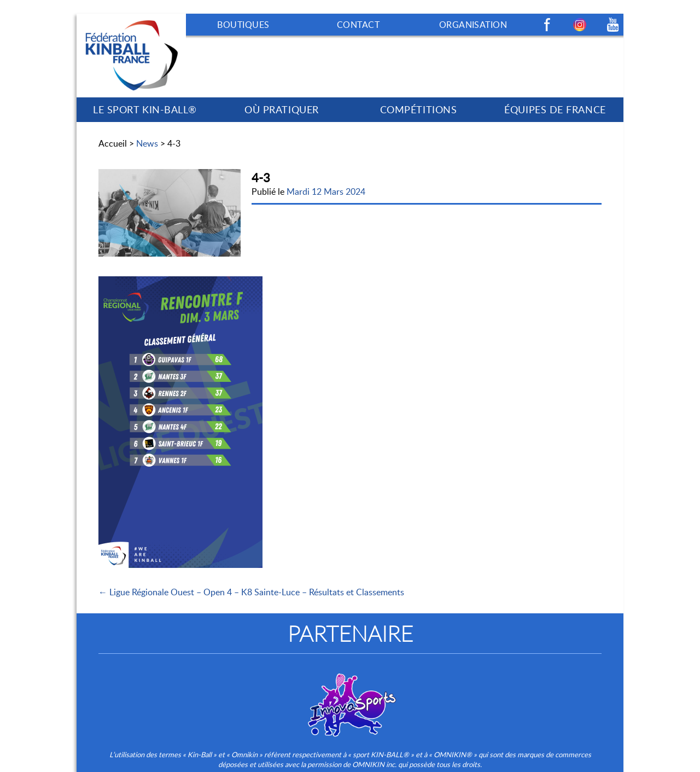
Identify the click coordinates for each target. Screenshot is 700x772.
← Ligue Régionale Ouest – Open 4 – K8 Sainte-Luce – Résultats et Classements (251, 592)
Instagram (580, 25)
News (147, 143)
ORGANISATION (473, 25)
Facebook (547, 25)
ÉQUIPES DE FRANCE (555, 109)
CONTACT (358, 25)
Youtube (612, 25)
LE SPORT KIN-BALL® (145, 109)
